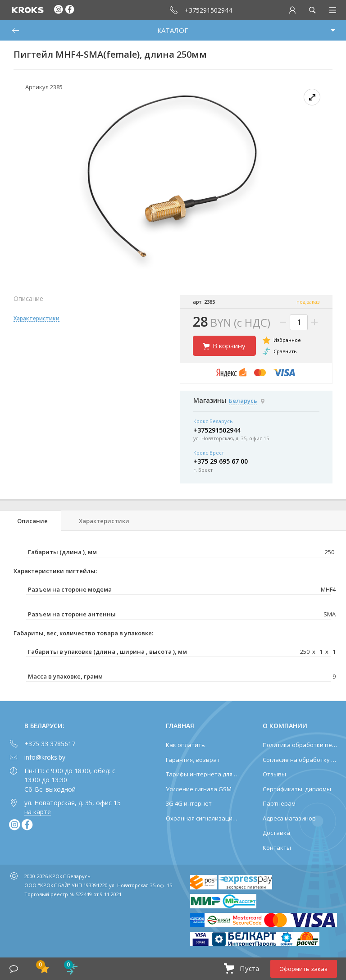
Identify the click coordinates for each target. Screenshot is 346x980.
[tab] (31, 521)
